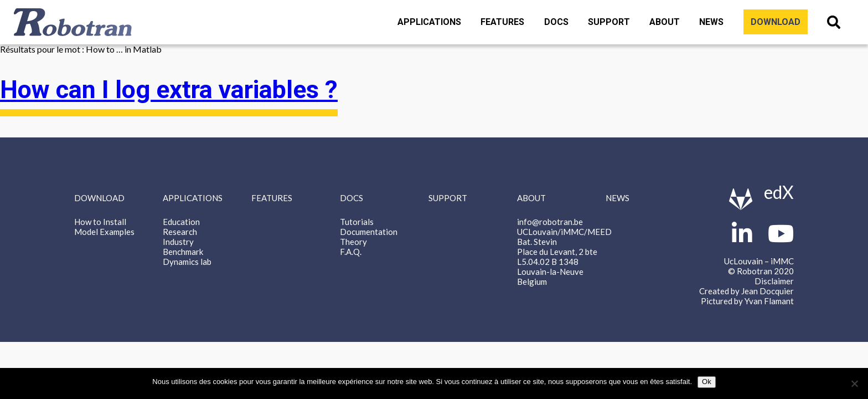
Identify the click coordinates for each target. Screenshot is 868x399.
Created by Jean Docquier (746, 291)
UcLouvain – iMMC (759, 261)
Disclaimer (774, 281)
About (665, 22)
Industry (178, 242)
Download (776, 22)
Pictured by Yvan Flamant (747, 301)
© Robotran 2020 (761, 271)
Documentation (369, 232)
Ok (707, 382)
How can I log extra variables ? (169, 90)
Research (180, 232)
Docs (556, 22)
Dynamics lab (187, 262)
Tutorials (357, 222)
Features (502, 22)
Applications (429, 22)
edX (779, 192)
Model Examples (104, 232)
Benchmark (183, 252)
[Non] (854, 383)
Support (609, 22)
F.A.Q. (351, 252)
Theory (353, 242)
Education (181, 222)
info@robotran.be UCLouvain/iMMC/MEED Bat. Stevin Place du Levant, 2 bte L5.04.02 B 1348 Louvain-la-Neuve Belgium (564, 252)
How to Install (100, 222)
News (711, 22)
